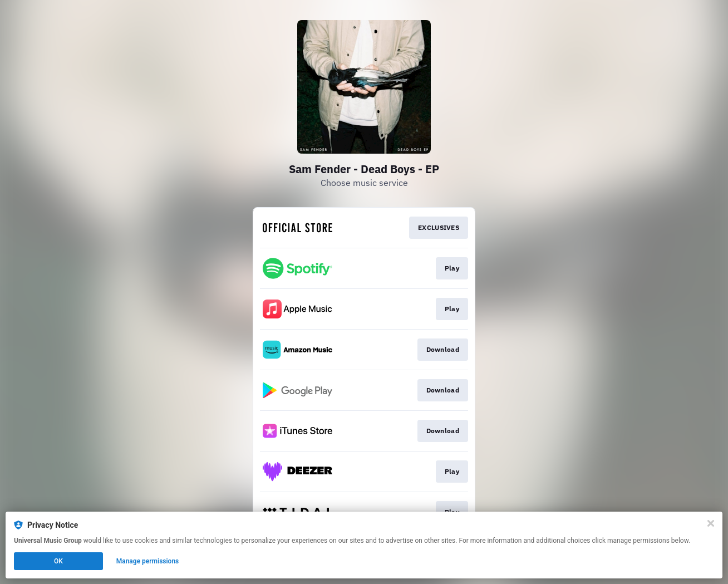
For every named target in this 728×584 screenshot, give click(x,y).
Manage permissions (148, 561)
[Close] (711, 523)
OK (58, 561)
